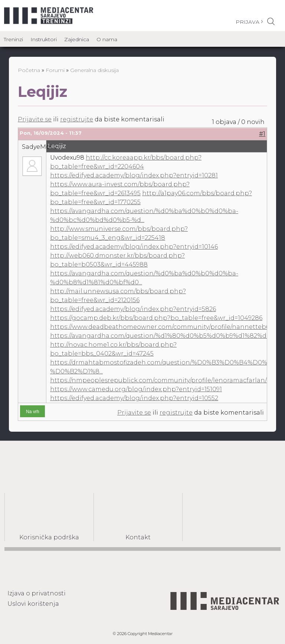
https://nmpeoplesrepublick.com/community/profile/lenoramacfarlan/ (158, 380)
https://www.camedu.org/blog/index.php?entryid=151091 (136, 389)
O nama (107, 39)
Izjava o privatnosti (37, 593)
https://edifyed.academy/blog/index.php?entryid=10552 (134, 398)
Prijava (248, 22)
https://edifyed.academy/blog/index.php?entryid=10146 (134, 247)
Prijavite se (35, 119)
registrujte (77, 119)
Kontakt (138, 537)
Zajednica (77, 39)
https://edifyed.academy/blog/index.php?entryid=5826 (133, 309)
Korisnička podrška (49, 537)
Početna (29, 70)
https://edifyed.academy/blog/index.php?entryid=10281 (134, 175)
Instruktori (44, 39)
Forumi (55, 70)
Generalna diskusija (94, 70)
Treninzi (13, 39)
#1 (262, 134)
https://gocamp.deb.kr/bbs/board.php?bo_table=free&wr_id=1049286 (156, 318)
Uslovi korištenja (33, 604)
